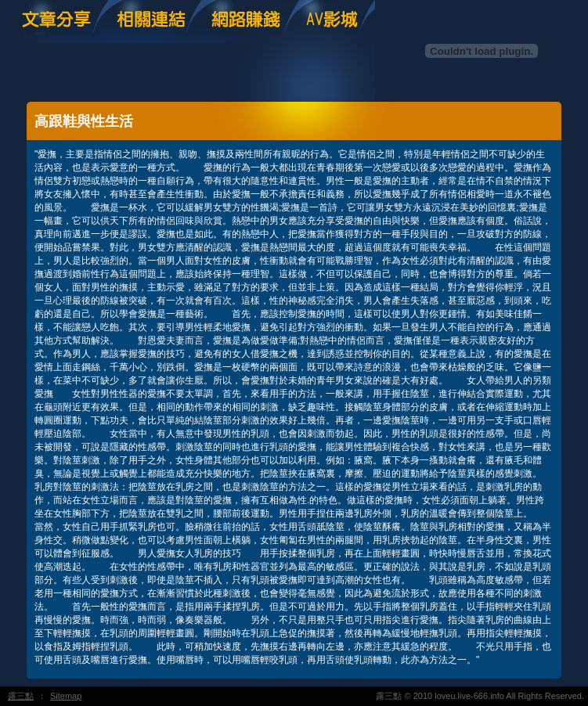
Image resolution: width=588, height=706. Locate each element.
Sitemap (66, 696)
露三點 (21, 696)
